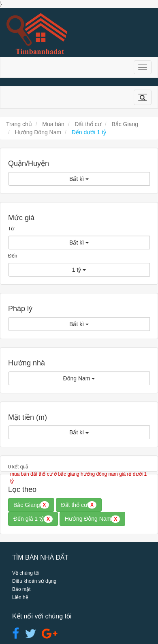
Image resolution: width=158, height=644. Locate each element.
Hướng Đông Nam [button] (93, 519)
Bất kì (79, 179)
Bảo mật (21, 589)
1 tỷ (79, 270)
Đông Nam (79, 378)
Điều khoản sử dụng (34, 581)
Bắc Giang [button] (31, 505)
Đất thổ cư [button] (79, 505)
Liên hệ (20, 597)
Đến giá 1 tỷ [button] (33, 519)
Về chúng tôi (26, 573)
